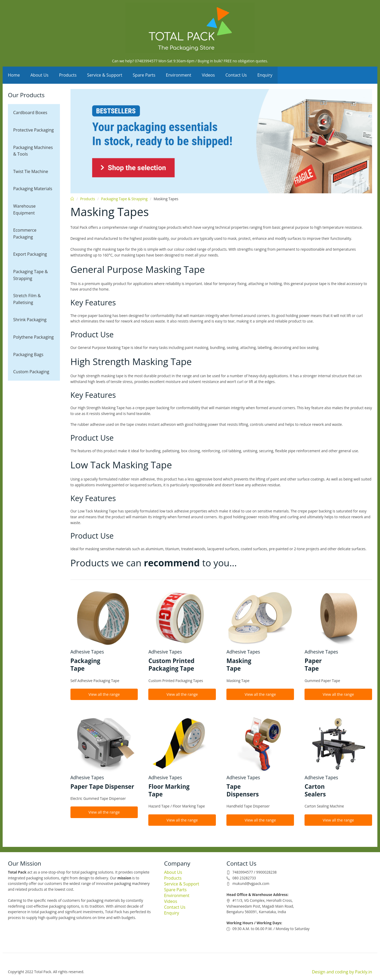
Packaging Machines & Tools (33, 151)
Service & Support (105, 75)
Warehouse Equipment (24, 209)
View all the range (104, 694)
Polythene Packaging (33, 337)
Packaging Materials (33, 189)
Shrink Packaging (30, 320)
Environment (179, 75)
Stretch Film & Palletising (27, 299)
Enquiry (265, 75)
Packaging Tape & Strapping (30, 275)
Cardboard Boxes (30, 113)
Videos (208, 75)
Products (68, 75)
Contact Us (236, 75)
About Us (39, 75)
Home (14, 75)
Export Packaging (30, 254)
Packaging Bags (28, 354)
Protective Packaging (34, 130)
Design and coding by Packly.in (342, 972)
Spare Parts (144, 75)
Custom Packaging (31, 372)
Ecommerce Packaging (25, 234)
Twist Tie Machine (31, 171)
